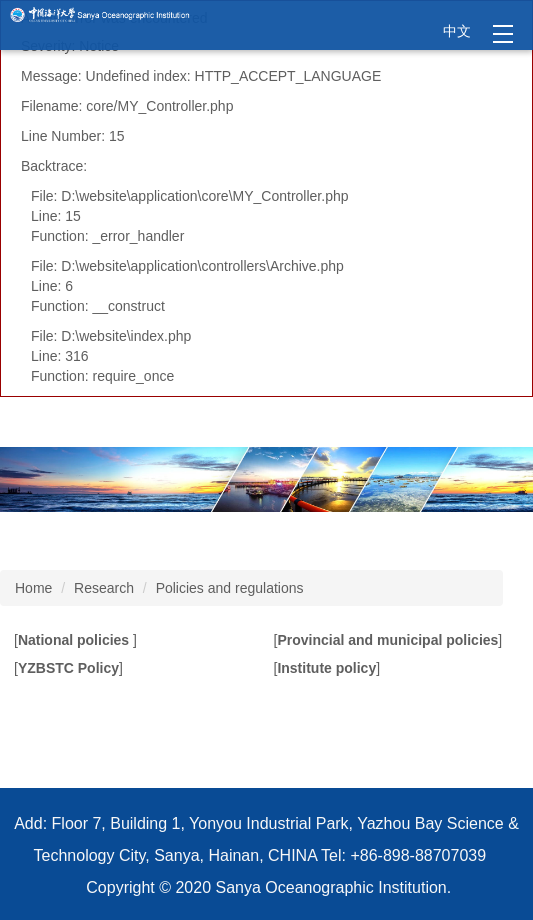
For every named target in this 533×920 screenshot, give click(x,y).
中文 (457, 31)
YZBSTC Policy (68, 668)
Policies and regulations (230, 588)
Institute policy (326, 668)
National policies (75, 640)
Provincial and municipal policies (387, 640)
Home (33, 588)
